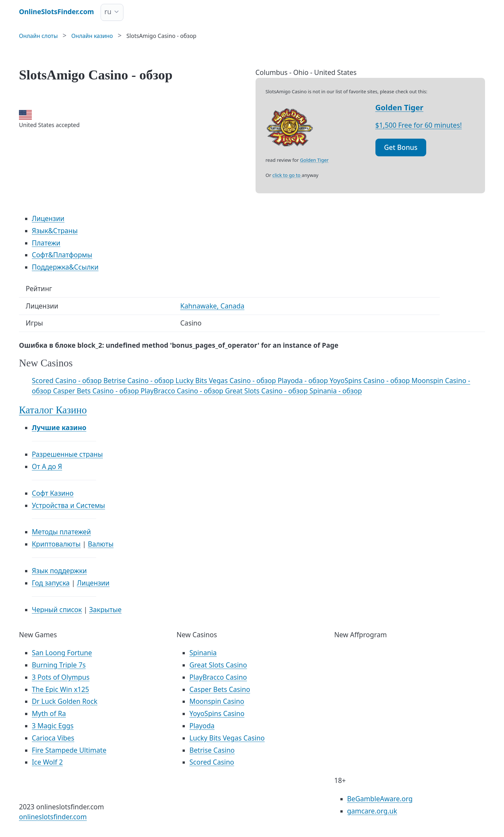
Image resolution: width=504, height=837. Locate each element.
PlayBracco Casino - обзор (183, 391)
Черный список (57, 610)
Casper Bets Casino (220, 689)
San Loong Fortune (62, 653)
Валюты (101, 544)
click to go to (287, 175)
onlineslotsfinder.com (53, 817)
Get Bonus (401, 147)
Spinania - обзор (336, 391)
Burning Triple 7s (59, 665)
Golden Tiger (400, 107)
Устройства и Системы (68, 505)
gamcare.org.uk (372, 811)
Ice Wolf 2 (47, 762)
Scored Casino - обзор (68, 381)
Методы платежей (61, 532)
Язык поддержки (59, 571)
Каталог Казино (53, 410)
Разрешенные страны (67, 454)
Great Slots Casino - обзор (267, 391)
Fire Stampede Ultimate (69, 750)
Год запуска (51, 583)
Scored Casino (212, 762)
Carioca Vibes (53, 738)
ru (108, 12)
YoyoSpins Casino (217, 713)
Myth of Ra (49, 713)
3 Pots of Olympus (61, 677)
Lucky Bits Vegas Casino (227, 738)
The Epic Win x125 (60, 689)
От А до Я (47, 466)
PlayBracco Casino (218, 677)
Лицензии (93, 583)
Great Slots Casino (218, 665)
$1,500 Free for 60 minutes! (419, 125)
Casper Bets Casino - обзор (97, 391)
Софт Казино (53, 493)
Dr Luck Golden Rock (65, 701)
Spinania (203, 653)
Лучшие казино (59, 428)
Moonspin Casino (217, 701)
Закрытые (105, 610)
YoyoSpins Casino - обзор (370, 381)
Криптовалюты (56, 544)
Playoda (202, 726)
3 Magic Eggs (53, 726)
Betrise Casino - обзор (139, 381)
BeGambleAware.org (380, 799)
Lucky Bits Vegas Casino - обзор (227, 381)
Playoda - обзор (304, 381)
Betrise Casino (212, 750)
